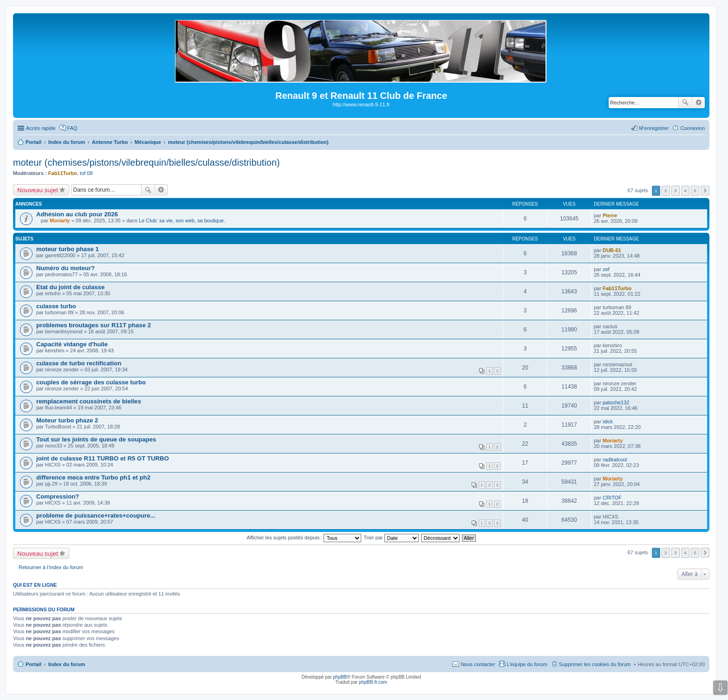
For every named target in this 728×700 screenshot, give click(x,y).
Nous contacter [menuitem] (478, 664)
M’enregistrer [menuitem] (654, 128)
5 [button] (695, 191)
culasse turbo (56, 306)
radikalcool (615, 460)
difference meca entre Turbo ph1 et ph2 (93, 477)
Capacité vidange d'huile (72, 344)
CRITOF (612, 498)
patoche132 (616, 402)
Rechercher (685, 103)
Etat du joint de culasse (70, 287)
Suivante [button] (705, 191)
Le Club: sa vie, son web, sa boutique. (182, 220)
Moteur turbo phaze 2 (67, 420)
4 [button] (685, 191)
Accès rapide (41, 128)
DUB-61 (612, 250)
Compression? (58, 496)
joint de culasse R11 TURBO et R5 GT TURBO (103, 458)
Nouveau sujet (38, 190)
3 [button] (676, 191)
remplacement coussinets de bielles (89, 401)
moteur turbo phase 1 (68, 249)
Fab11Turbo (63, 173)
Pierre (610, 215)
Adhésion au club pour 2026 (77, 214)
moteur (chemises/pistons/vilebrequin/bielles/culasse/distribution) (146, 162)
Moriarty (60, 220)
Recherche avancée (699, 103)
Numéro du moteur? (65, 268)
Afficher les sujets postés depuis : (304, 538)
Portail (33, 142)
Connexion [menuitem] (692, 128)
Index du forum (67, 664)
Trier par (391, 538)
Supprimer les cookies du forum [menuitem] (595, 664)
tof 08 (86, 173)
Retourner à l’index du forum (51, 567)
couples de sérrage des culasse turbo (91, 382)
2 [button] (666, 191)
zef (606, 269)
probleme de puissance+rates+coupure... (96, 515)
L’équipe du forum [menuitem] (527, 664)
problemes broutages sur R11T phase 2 (94, 325)
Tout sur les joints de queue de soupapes (96, 439)
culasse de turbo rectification (79, 363)
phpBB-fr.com (373, 682)
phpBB (340, 677)
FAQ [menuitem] (72, 128)
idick (608, 421)
